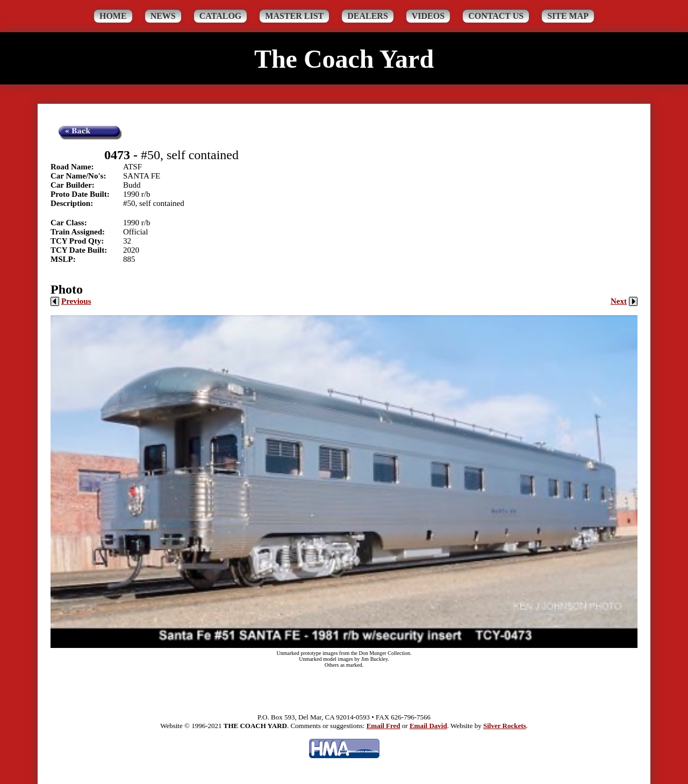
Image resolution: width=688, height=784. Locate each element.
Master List (294, 16)
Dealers (368, 16)
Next (624, 301)
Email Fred (384, 726)
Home (113, 16)
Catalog (221, 16)
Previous (71, 301)
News (163, 16)
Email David (428, 726)
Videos (428, 16)
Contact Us (496, 16)
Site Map (568, 16)
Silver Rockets (505, 726)
